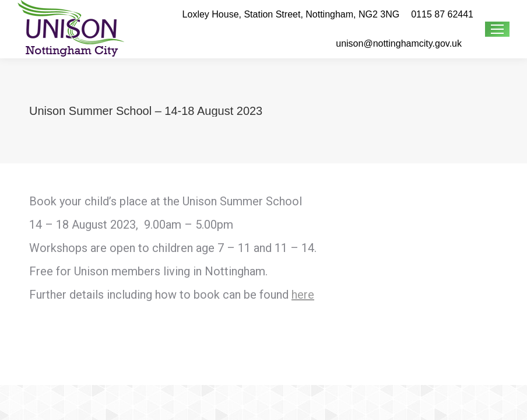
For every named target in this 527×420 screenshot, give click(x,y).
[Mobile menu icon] (497, 29)
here (303, 295)
